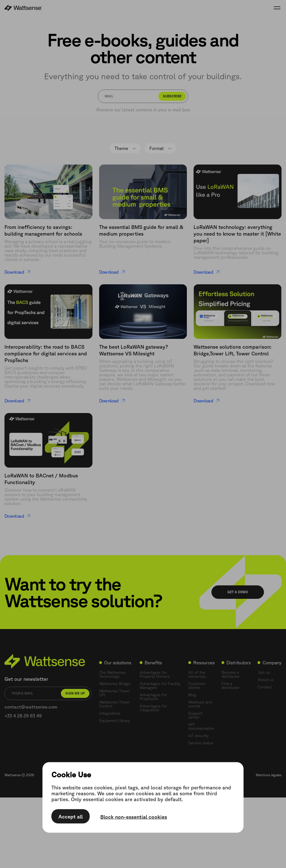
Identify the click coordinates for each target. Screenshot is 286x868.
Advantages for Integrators (153, 708)
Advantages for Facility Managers (160, 686)
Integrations (110, 713)
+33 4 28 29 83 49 (23, 716)
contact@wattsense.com (31, 707)
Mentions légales (269, 775)
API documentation (201, 726)
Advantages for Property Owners (155, 674)
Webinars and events (200, 704)
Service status (201, 743)
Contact (264, 687)
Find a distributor (231, 686)
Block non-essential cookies (134, 817)
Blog (192, 695)
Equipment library (115, 721)
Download (18, 272)
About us (266, 680)
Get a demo (238, 592)
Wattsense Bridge (115, 684)
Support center (195, 715)
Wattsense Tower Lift (115, 693)
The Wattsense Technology (112, 674)
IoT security (198, 736)
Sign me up (75, 693)
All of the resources (197, 674)
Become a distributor (231, 674)
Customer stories (197, 686)
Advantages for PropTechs (153, 697)
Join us (264, 672)
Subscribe (172, 96)
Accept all (71, 817)
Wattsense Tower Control (115, 704)
